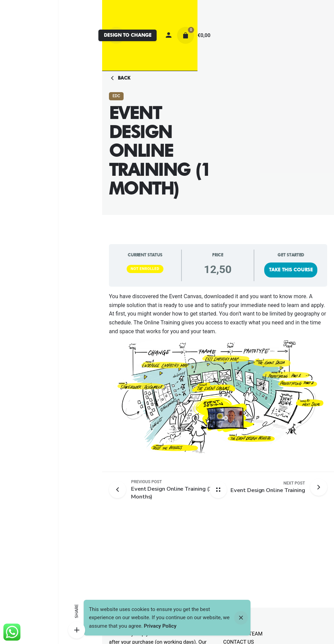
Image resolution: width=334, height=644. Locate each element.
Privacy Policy (160, 626)
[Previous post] (120, 490)
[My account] (169, 35)
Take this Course (291, 270)
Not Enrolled (145, 269)
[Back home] (218, 490)
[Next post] (268, 487)
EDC (116, 96)
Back (120, 78)
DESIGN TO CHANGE (128, 35)
